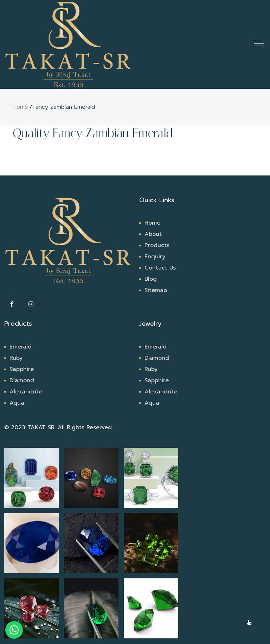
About (153, 234)
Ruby (16, 358)
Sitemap (156, 290)
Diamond (22, 380)
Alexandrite (26, 392)
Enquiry (155, 257)
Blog (151, 279)
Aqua (17, 403)
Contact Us (160, 268)
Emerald (21, 347)
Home (20, 107)
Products (157, 245)
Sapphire (22, 369)
